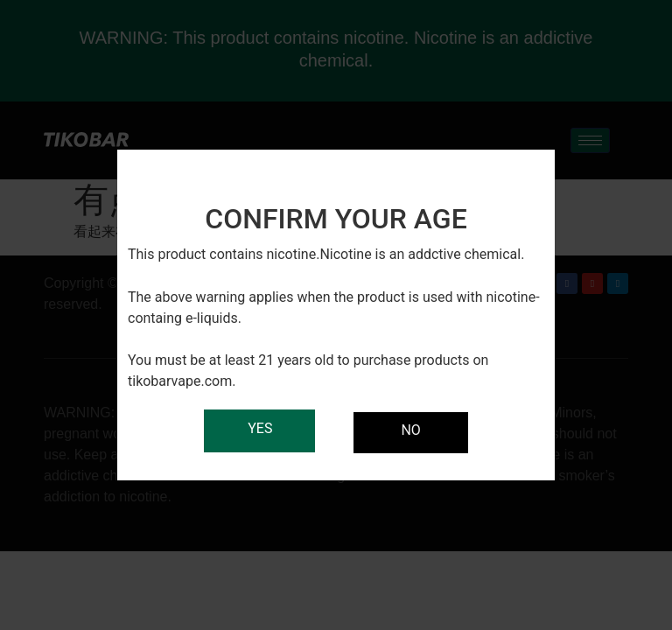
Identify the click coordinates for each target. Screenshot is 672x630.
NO (410, 430)
